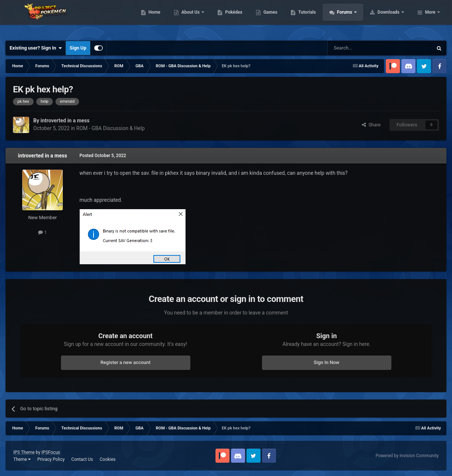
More (430, 18)
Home (201, 18)
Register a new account (126, 362)
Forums (392, 18)
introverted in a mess (43, 156)
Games (317, 18)
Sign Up (78, 48)
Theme (22, 459)
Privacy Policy (51, 459)
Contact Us (82, 459)
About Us (238, 18)
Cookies (108, 459)
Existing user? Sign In (36, 48)
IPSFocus (51, 452)
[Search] (363, 48)
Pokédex (281, 18)
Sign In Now (327, 362)
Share (371, 125)
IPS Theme (24, 452)
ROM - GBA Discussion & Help (111, 128)
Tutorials (354, 18)
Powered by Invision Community (407, 456)
